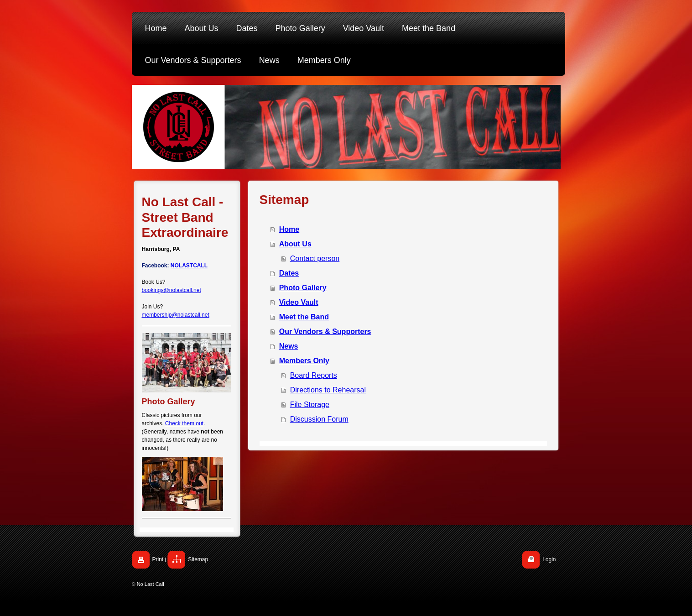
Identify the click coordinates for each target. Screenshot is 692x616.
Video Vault (299, 302)
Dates (289, 273)
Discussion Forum (319, 419)
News (289, 346)
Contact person (315, 258)
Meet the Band (304, 317)
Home (289, 229)
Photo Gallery (303, 288)
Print (158, 559)
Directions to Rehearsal (328, 390)
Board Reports (314, 375)
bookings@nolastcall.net (172, 290)
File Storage (310, 405)
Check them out (184, 423)
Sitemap (198, 559)
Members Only (304, 361)
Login (549, 559)
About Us (295, 244)
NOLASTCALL (189, 266)
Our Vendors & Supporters (325, 331)
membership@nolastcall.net (176, 315)
